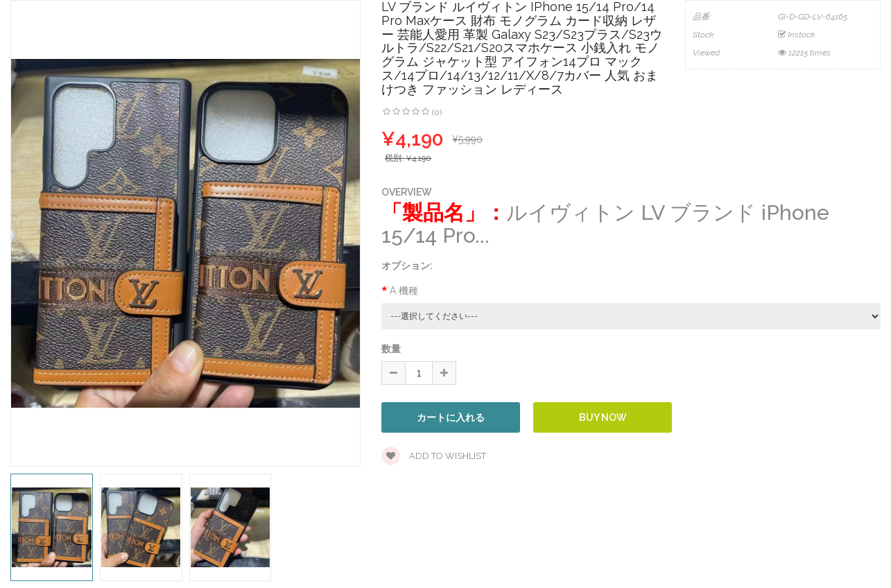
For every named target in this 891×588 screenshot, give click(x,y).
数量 (391, 349)
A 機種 (404, 291)
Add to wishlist (434, 456)
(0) (437, 112)
